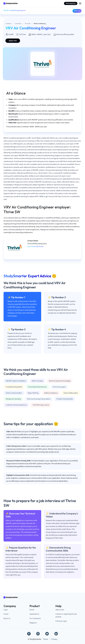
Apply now (77, 11)
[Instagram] (38, 634)
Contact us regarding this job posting (66, 615)
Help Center (60, 610)
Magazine (33, 623)
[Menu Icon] (80, 3)
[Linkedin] (56, 634)
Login (6, 610)
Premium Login (61, 621)
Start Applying (71, 3)
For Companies (35, 618)
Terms (46, 639)
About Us (7, 618)
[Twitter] (47, 634)
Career (6, 614)
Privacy (54, 639)
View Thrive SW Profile (35, 247)
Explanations (34, 614)
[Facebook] (29, 634)
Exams (32, 610)
